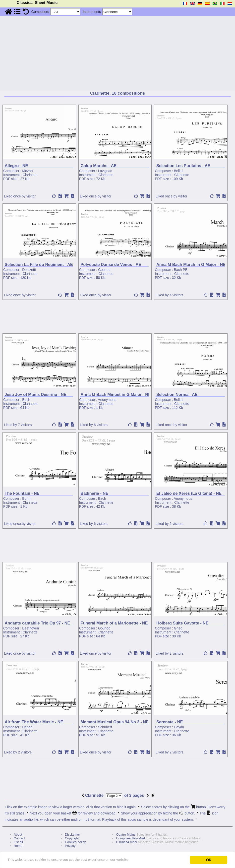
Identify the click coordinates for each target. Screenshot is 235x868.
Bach (26, 400)
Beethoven (30, 628)
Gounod (104, 270)
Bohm (27, 498)
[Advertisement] (117, 53)
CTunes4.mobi (126, 842)
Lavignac (105, 171)
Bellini (179, 171)
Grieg (178, 628)
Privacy (70, 846)
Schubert (105, 727)
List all (18, 842)
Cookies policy (75, 842)
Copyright (72, 838)
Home (18, 846)
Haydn (179, 727)
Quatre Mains (126, 835)
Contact (19, 838)
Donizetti (29, 270)
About (18, 835)
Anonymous (107, 400)
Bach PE (181, 270)
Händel (28, 727)
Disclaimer (73, 835)
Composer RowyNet (130, 838)
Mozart (28, 171)
